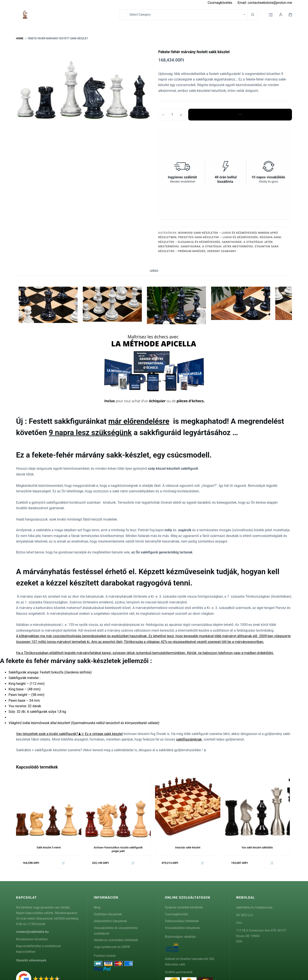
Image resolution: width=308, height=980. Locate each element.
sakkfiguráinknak (189, 739)
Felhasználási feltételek (182, 921)
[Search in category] (187, 15)
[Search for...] (123, 15)
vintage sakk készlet (107, 734)
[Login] (281, 15)
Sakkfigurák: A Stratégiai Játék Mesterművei (217, 246)
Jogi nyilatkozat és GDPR (112, 947)
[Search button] (253, 15)
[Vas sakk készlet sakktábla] (257, 806)
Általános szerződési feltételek (116, 940)
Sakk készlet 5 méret (49, 848)
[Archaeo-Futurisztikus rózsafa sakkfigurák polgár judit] (118, 806)
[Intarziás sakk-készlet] (188, 806)
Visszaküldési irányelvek (182, 928)
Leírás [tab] (154, 271)
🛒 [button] (64, 863)
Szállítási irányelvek (108, 914)
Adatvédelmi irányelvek (110, 921)
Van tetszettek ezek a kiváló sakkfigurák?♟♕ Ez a (54, 734)
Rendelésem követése (32, 939)
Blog (97, 907)
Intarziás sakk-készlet (188, 848)
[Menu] (271, 15)
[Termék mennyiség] (172, 115)
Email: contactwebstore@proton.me (265, 3)
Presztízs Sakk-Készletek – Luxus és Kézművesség (218, 237)
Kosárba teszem (240, 114)
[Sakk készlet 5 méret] (49, 806)
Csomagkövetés (220, 3)
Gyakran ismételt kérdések (184, 907)
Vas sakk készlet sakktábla (257, 848)
